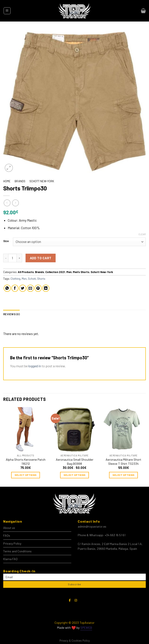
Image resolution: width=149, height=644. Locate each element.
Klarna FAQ (10, 559)
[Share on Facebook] (15, 288)
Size (6, 241)
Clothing (15, 279)
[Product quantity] (12, 258)
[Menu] (7, 11)
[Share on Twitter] (23, 288)
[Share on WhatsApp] (7, 288)
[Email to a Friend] (30, 288)
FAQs (7, 535)
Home (7, 181)
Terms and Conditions (17, 551)
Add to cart (41, 258)
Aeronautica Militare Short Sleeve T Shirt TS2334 (123, 462)
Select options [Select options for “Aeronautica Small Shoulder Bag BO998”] (75, 475)
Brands (20, 181)
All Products (26, 272)
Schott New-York (42, 181)
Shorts (41, 279)
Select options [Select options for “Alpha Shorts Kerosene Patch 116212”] (26, 475)
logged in (35, 366)
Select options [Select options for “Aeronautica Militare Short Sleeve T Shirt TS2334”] (124, 475)
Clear (142, 234)
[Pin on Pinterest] (38, 288)
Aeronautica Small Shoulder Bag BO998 (75, 462)
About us (9, 528)
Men (69, 272)
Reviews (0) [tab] (11, 314)
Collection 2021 (55, 272)
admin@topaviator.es (92, 526)
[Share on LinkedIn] (46, 288)
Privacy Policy (12, 543)
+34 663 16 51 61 (115, 535)
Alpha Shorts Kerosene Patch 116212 (26, 462)
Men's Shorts (81, 272)
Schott (32, 279)
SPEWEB (86, 628)
